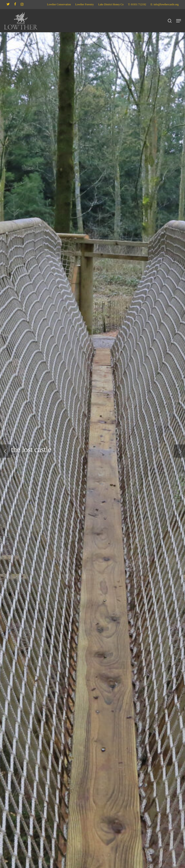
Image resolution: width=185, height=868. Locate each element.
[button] (179, 21)
